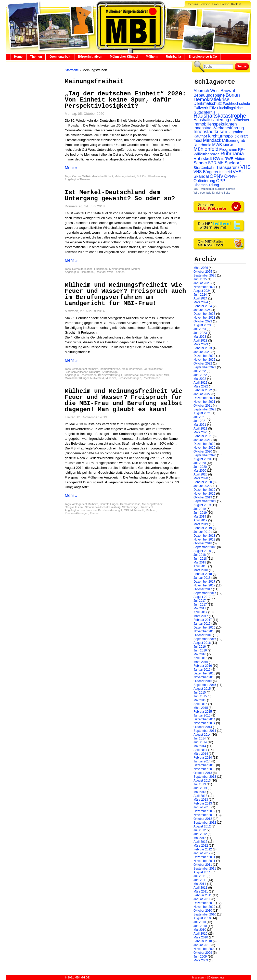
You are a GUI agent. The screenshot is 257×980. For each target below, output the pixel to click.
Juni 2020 (200, 467)
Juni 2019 (200, 513)
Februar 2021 (203, 436)
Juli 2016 (200, 647)
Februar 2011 (203, 895)
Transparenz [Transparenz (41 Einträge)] (228, 167)
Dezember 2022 (204, 356)
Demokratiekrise (82, 269)
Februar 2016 (203, 666)
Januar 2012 (202, 853)
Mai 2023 (200, 337)
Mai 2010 (200, 930)
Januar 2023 (202, 352)
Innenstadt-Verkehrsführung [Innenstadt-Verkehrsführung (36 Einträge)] (219, 128)
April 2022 (200, 383)
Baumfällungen (109, 504)
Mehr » (71, 168)
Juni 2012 (200, 834)
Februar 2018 (203, 574)
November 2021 (204, 402)
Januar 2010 (202, 945)
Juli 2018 (200, 555)
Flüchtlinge (101, 269)
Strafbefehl (146, 507)
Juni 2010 (200, 926)
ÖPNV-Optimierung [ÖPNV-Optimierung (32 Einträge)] (215, 179)
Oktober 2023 (203, 321)
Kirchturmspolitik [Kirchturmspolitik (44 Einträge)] (223, 136)
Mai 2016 (200, 654)
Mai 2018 (200, 562)
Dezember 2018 (204, 536)
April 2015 (200, 704)
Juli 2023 (200, 329)
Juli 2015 (200, 693)
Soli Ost (142, 176)
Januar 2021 (202, 440)
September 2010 (205, 914)
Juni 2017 (200, 605)
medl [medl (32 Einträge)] (198, 140)
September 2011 (205, 869)
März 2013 (201, 800)
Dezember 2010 (204, 903)
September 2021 (205, 409)
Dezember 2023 (204, 314)
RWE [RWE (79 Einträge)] (218, 158)
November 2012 (204, 815)
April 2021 (200, 429)
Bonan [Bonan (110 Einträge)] (233, 95)
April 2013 (200, 796)
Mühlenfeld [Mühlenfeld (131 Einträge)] (206, 149)
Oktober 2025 (203, 272)
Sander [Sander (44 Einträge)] (200, 163)
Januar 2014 (202, 761)
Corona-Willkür (81, 176)
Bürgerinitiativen (90, 57)
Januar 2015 (202, 715)
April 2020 (200, 474)
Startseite (72, 70)
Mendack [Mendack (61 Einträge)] (212, 140)
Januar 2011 (202, 899)
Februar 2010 (203, 941)
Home (18, 57)
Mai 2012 (200, 838)
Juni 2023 (200, 333)
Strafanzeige (110, 372)
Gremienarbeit (60, 57)
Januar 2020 (202, 486)
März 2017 (201, 616)
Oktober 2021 (203, 406)
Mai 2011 (200, 884)
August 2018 (202, 551)
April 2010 (200, 934)
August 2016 (202, 643)
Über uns (192, 4)
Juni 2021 (200, 421)
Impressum (199, 977)
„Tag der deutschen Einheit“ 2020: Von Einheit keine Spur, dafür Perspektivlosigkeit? (125, 100)
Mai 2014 (200, 746)
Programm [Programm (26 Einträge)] (228, 149)
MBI (166, 375)
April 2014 (200, 750)
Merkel (136, 269)
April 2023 (200, 341)
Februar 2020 (203, 482)
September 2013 (205, 777)
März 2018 (201, 570)
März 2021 (201, 432)
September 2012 (205, 823)
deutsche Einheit (103, 176)
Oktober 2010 (203, 911)
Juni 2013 (200, 788)
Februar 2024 (203, 306)
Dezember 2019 (204, 490)
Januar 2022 (202, 394)
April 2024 (200, 298)
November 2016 (204, 631)
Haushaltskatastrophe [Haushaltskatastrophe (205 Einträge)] (220, 116)
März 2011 (201, 891)
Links (215, 4)
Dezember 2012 (204, 811)
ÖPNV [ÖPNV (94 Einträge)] (216, 176)
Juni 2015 (200, 696)
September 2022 (205, 367)
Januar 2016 (202, 670)
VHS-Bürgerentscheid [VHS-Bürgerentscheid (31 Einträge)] (213, 172)
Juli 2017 (200, 601)
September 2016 (205, 639)
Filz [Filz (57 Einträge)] (213, 108)
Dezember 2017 (204, 582)
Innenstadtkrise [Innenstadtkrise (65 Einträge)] (209, 132)
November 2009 (204, 949)
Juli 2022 (200, 371)
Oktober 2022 (203, 363)
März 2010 (201, 937)
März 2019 (201, 524)
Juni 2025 (200, 279)
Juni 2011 (200, 880)
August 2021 (202, 413)
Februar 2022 (203, 390)
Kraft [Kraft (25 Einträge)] (244, 136)
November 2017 (204, 585)
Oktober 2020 (203, 451)
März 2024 (201, 302)
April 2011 (200, 888)
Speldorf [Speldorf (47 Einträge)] (233, 163)
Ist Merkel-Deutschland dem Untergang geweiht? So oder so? (120, 196)
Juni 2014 (200, 742)
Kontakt (236, 4)
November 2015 (204, 677)
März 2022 (201, 386)
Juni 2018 (200, 559)
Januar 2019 (202, 532)
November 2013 (204, 769)
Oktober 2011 (203, 865)
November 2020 (204, 448)
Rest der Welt (104, 272)
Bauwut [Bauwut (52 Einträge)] (228, 91)
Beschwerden (88, 375)
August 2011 (202, 872)
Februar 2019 (203, 528)
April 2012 (200, 842)
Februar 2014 (203, 758)
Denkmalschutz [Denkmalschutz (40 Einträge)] (208, 103)
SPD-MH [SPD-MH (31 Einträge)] (216, 163)
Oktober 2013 (203, 773)
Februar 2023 (203, 348)
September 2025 (205, 275)
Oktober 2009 (203, 953)
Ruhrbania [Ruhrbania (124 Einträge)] (232, 154)
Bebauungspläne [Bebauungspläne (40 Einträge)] (209, 95)
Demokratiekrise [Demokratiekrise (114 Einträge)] (211, 99)
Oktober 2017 (203, 589)
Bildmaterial (87, 272)
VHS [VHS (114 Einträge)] (246, 167)
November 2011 (204, 861)
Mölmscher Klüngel (124, 57)
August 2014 (202, 735)
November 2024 (204, 287)
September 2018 (205, 547)
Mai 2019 (200, 517)
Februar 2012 (203, 849)
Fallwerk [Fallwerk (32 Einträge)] (201, 108)
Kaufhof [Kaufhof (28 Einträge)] (200, 136)
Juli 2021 (200, 417)
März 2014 (201, 754)
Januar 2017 (202, 624)
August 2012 (202, 826)
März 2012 (201, 846)
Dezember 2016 (204, 627)
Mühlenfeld (97, 378)
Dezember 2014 (204, 719)
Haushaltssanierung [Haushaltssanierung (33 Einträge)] (211, 120)
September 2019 (205, 501)
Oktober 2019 (203, 497)
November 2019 (204, 494)
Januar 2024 (202, 310)
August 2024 (202, 291)
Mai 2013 (200, 792)
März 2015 (201, 708)
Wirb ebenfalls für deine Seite (212, 193)
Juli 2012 (200, 830)
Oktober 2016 (203, 635)
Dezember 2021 (204, 398)
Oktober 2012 (203, 819)
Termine (205, 4)
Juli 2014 (200, 738)
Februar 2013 (203, 803)
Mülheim (152, 57)
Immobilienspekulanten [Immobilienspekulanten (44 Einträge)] (215, 124)
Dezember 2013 (204, 765)
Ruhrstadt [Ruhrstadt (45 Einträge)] (203, 159)
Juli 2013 (200, 784)
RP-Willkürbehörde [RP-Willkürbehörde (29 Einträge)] (219, 152)
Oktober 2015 (203, 681)
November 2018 (204, 539)
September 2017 (205, 593)
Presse (225, 4)
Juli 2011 (200, 876)
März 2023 (201, 344)
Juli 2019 (200, 509)
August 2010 (202, 918)
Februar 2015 (203, 712)
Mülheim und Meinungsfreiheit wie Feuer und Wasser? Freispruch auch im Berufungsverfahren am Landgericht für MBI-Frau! (125, 294)
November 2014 (204, 723)
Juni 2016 (200, 650)
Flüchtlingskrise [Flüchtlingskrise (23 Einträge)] (230, 108)
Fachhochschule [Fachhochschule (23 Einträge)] (236, 104)
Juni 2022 (200, 375)
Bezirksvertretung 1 (110, 375)
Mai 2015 (200, 700)
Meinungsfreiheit (125, 176)
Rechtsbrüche (151, 378)
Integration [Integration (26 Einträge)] (234, 132)
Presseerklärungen (129, 378)
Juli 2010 (200, 922)
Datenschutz (216, 977)
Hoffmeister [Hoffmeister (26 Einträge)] (240, 120)
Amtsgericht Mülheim (85, 369)
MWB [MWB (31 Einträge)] (217, 145)
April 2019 (200, 520)
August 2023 (202, 325)
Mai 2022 (200, 379)
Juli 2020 (200, 463)
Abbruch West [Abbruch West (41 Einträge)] (207, 91)
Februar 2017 (203, 620)
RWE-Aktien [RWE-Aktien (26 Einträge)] (235, 159)
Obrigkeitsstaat (153, 369)
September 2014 (205, 731)
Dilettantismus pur (151, 375)
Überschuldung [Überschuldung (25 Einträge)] (206, 185)
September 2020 (205, 455)
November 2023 (204, 318)
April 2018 (200, 566)
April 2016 (200, 658)
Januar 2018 (202, 578)
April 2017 (200, 612)
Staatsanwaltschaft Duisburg (82, 372)
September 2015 (205, 685)
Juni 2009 (200, 957)
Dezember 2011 (204, 857)
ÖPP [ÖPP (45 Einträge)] (221, 181)
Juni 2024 (200, 295)
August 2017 (202, 597)
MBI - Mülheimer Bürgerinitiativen (214, 189)
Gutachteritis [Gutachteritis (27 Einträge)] (204, 112)
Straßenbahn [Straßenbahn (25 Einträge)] (204, 168)
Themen (36, 57)
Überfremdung (157, 176)
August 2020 (202, 459)
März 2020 (201, 478)
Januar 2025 (202, 283)
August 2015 (202, 689)
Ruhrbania (173, 57)
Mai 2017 (200, 608)
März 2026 (201, 268)
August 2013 (202, 781)
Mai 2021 (200, 425)
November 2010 (204, 907)
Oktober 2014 (203, 727)
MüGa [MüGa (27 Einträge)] (228, 145)
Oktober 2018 (203, 543)
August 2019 (202, 505)
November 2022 (204, 360)
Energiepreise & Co (203, 57)
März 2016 (201, 662)
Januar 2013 (202, 807)
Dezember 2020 (204, 444)
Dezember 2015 (204, 673)
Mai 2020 (200, 471)
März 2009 (201, 960)
